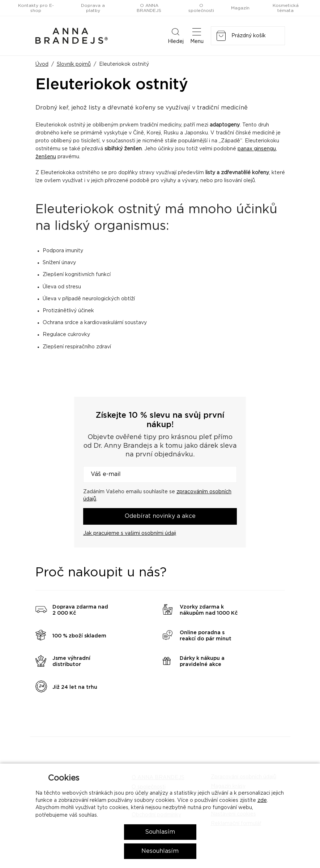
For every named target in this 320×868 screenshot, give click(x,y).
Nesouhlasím (160, 851)
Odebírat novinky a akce (160, 516)
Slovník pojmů (74, 64)
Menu (197, 35)
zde (262, 800)
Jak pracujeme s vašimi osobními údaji (130, 533)
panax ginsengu (257, 149)
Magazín (240, 8)
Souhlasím (160, 832)
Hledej (176, 35)
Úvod (42, 64)
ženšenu (46, 157)
